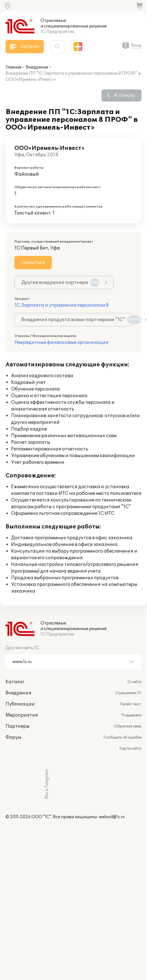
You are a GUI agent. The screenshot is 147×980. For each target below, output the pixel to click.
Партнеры (18, 726)
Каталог (15, 682)
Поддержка (131, 715)
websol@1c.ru (112, 817)
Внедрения (37, 67)
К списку (125, 95)
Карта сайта (130, 749)
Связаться (33, 263)
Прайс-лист (131, 704)
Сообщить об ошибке (122, 737)
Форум (13, 737)
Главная (13, 67)
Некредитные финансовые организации (61, 342)
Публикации (20, 704)
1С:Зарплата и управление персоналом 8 (62, 305)
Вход (136, 45)
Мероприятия (22, 715)
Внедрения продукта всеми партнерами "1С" (77, 320)
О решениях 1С (128, 693)
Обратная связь (128, 726)
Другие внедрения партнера (60, 283)
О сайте (134, 682)
